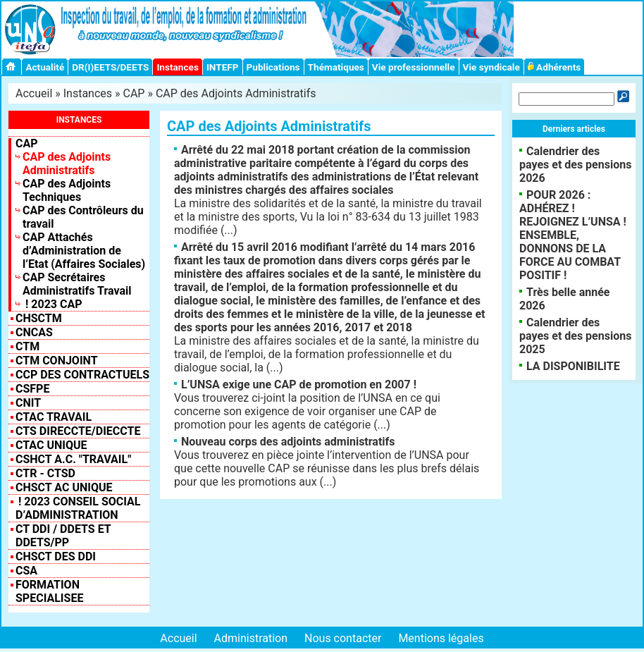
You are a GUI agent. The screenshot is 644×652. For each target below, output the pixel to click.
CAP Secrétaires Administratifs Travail (77, 284)
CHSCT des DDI (56, 556)
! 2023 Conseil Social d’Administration (78, 508)
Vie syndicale (491, 67)
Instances (177, 67)
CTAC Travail (54, 417)
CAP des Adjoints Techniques (67, 190)
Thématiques (336, 67)
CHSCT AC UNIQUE (64, 487)
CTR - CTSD (45, 473)
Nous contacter (343, 638)
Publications (273, 67)
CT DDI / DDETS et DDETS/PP (63, 536)
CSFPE (32, 389)
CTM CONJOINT (57, 361)
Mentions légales (441, 638)
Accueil (34, 93)
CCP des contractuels (82, 375)
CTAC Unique (51, 445)
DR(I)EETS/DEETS (110, 67)
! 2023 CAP (52, 304)
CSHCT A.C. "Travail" (73, 459)
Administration (251, 638)
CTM (27, 346)
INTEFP (223, 67)
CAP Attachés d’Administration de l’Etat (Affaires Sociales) (84, 251)
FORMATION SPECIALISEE (49, 591)
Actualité (45, 67)
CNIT (28, 403)
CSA (26, 571)
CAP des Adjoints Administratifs (67, 164)
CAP (134, 93)
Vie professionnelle (414, 67)
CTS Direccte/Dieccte (78, 431)
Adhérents (555, 67)
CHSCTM (39, 318)
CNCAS (34, 332)
